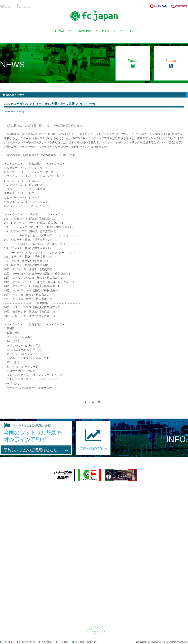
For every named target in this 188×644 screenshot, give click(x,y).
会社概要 (7, 642)
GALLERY (109, 31)
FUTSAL (59, 31)
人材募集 (46, 642)
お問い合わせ (26, 642)
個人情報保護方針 (85, 642)
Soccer (171, 63)
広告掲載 (62, 642)
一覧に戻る (94, 402)
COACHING (83, 31)
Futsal (133, 63)
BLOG (131, 31)
